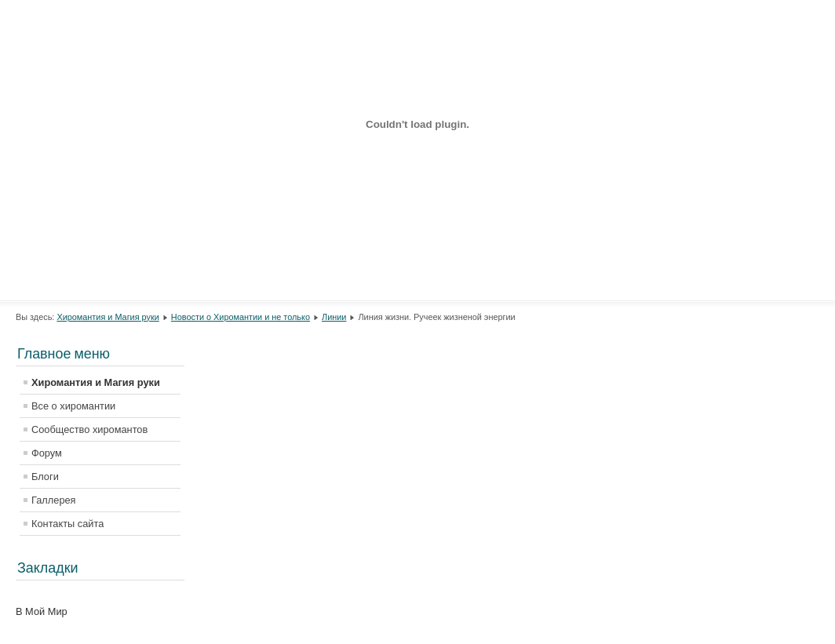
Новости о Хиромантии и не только (241, 317)
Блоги (45, 477)
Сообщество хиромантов (89, 429)
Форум (47, 453)
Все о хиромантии (73, 406)
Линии (334, 317)
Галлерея (54, 500)
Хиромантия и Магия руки (108, 317)
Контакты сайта (67, 524)
